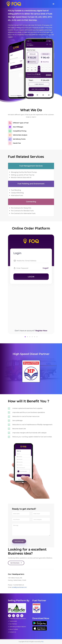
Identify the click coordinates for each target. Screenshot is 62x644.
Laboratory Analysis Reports (17, 627)
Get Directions (16, 563)
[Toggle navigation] (53, 4)
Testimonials (12, 621)
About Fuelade (13, 629)
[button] (25, 337)
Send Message (19, 541)
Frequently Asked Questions (17, 618)
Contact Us (12, 632)
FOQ (42, 642)
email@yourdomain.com (19, 587)
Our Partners (12, 624)
